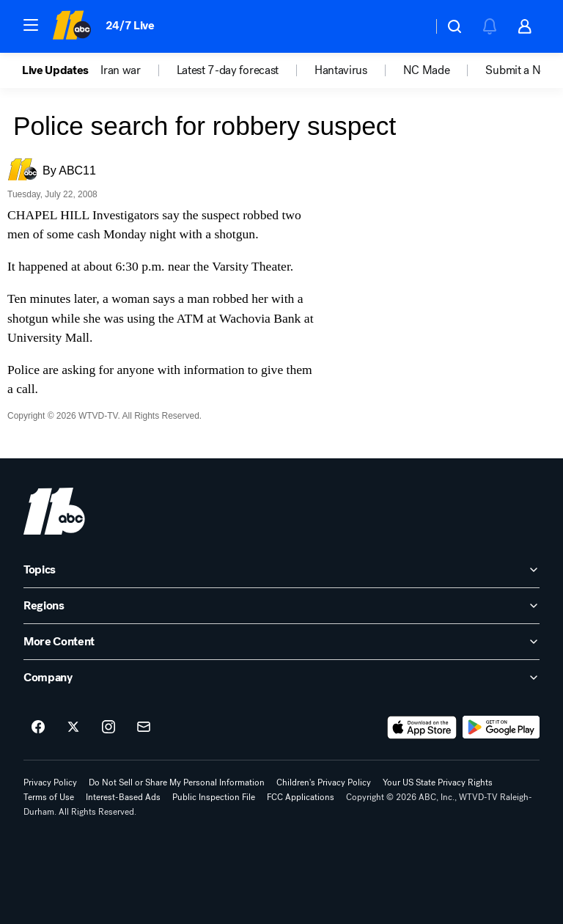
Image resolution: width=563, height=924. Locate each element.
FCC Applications (301, 797)
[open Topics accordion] (281, 570)
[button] (31, 25)
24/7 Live (130, 25)
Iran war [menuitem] (120, 70)
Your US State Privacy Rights (438, 782)
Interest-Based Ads (123, 797)
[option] (61, 70)
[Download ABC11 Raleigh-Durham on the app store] (422, 727)
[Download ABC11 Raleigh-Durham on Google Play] (501, 727)
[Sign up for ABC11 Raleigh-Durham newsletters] (144, 727)
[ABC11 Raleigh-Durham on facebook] (38, 727)
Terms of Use (49, 797)
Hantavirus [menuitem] (341, 70)
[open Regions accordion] (281, 606)
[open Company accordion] (281, 678)
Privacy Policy (50, 782)
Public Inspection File (214, 797)
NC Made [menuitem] (427, 70)
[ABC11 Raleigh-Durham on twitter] (73, 727)
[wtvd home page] (54, 511)
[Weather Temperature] (409, 26)
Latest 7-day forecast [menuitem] (228, 70)
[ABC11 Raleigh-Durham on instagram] (108, 727)
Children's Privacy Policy (324, 782)
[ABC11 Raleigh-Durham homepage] (71, 26)
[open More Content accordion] (281, 642)
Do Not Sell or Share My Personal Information (177, 782)
